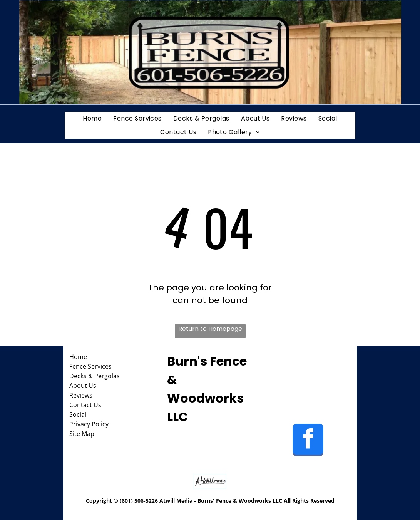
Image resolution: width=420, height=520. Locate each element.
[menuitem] (92, 118)
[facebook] (308, 441)
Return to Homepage (210, 329)
